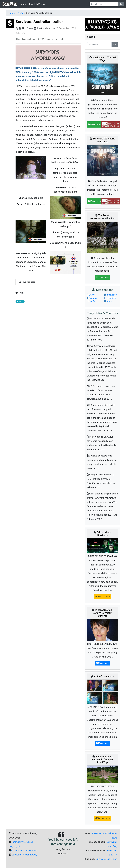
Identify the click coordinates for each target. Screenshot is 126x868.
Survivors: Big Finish (106, 859)
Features (93, 298)
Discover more (102, 597)
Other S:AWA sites (37, 4)
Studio (110, 301)
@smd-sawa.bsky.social (24, 850)
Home (23, 4)
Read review (95, 124)
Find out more (103, 277)
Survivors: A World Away (24, 855)
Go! (121, 4)
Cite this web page (27, 282)
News (21, 13)
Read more (103, 663)
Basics (92, 295)
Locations (111, 298)
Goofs (92, 301)
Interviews (112, 295)
